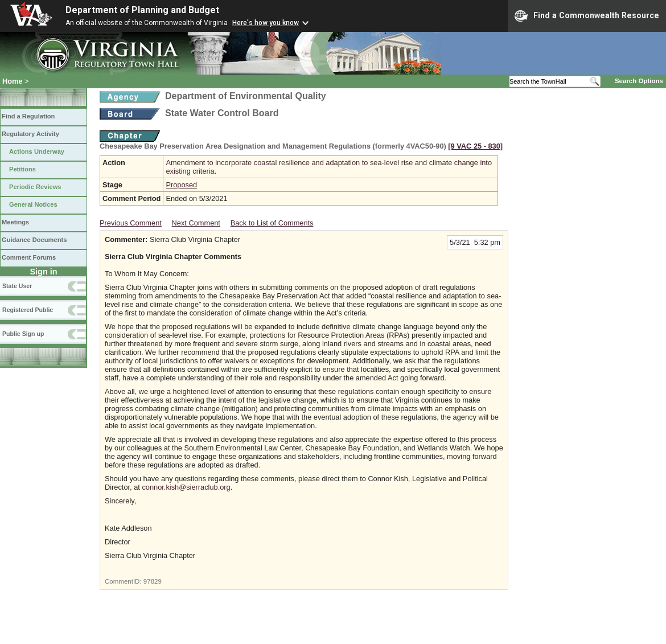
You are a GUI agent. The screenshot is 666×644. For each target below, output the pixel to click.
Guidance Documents (34, 240)
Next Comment (196, 223)
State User (17, 286)
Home (13, 81)
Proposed (181, 185)
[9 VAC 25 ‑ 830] (475, 146)
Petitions (22, 169)
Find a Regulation (28, 116)
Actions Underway (37, 151)
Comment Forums (29, 257)
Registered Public (28, 310)
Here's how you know (266, 23)
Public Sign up (23, 334)
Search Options (639, 81)
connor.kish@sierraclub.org (186, 487)
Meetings (15, 222)
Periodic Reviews (35, 187)
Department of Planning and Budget (142, 10)
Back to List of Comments (272, 223)
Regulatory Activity (30, 134)
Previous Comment (131, 223)
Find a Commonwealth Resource (587, 16)
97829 (153, 581)
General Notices (33, 204)
